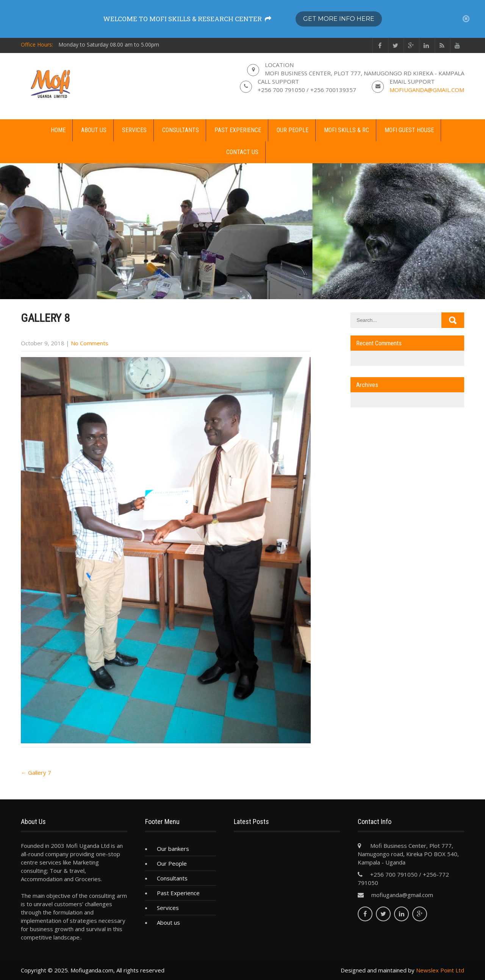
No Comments (90, 343)
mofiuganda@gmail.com (427, 90)
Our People (293, 130)
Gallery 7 (36, 772)
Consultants (181, 130)
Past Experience (238, 130)
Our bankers (173, 849)
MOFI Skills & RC (347, 130)
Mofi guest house (409, 130)
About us (94, 130)
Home (58, 130)
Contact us (242, 152)
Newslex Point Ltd (440, 970)
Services (134, 130)
